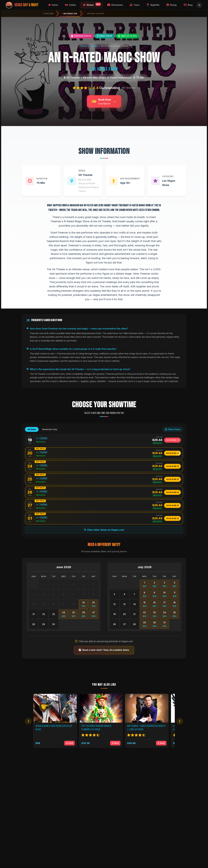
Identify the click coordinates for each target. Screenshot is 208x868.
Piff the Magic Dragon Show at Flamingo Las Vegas (96, 728)
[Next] (180, 721)
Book (69, 743)
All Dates (32, 429)
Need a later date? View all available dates (104, 650)
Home (84, 46)
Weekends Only (50, 429)
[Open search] (199, 5)
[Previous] (28, 721)
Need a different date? (104, 545)
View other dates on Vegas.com (104, 530)
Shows (94, 46)
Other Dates (173, 429)
